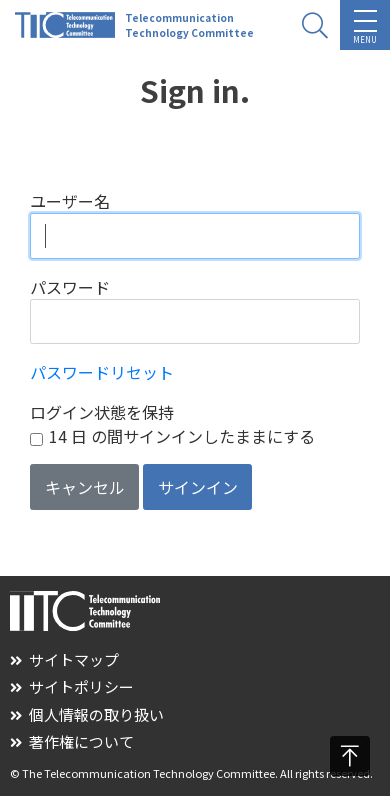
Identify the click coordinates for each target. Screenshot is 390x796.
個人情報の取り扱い (87, 714)
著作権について (72, 741)
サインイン (198, 487)
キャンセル (85, 487)
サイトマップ (64, 659)
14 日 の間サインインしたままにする (182, 436)
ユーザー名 (70, 201)
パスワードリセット (102, 372)
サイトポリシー (72, 686)
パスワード (70, 287)
